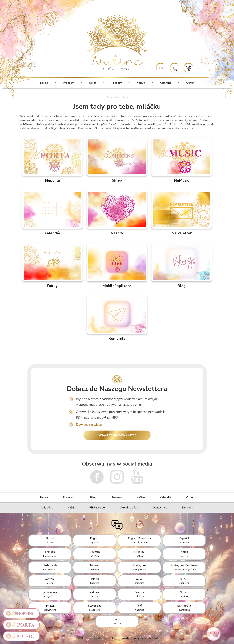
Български (184, 608)
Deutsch (95, 554)
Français (50, 554)
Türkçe (95, 581)
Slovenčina (95, 608)
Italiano (95, 567)
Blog (182, 266)
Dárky (52, 266)
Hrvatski (50, 608)
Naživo (141, 83)
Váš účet (47, 508)
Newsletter (182, 213)
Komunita (117, 318)
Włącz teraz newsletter (117, 435)
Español (184, 540)
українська (50, 594)
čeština (95, 594)
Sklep (93, 83)
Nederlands (50, 567)
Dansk (117, 621)
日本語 (184, 581)
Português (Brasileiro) (184, 567)
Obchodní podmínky (103, 638)
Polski (50, 540)
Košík (71, 508)
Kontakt (187, 508)
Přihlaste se (97, 508)
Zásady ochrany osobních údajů (139, 638)
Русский (139, 554)
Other (190, 83)
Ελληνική (50, 581)
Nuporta (52, 160)
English (95, 540)
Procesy (117, 83)
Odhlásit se (160, 508)
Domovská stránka (117, 97)
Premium (69, 83)
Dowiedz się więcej (89, 425)
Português (139, 567)
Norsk (184, 554)
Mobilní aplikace (117, 266)
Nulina (44, 83)
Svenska (139, 594)
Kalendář (166, 83)
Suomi (184, 594)
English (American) (139, 540)
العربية (139, 581)
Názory (117, 213)
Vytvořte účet (129, 508)
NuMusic (182, 160)
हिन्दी (139, 608)
